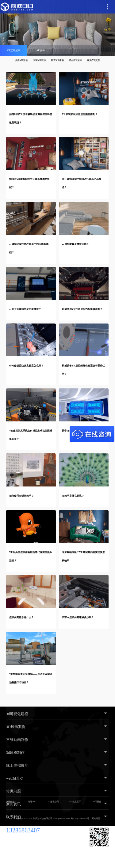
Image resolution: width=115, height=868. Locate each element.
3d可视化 (97, 802)
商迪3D (31, 802)
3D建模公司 (53, 802)
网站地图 (96, 819)
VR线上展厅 (75, 802)
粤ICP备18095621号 (80, 819)
